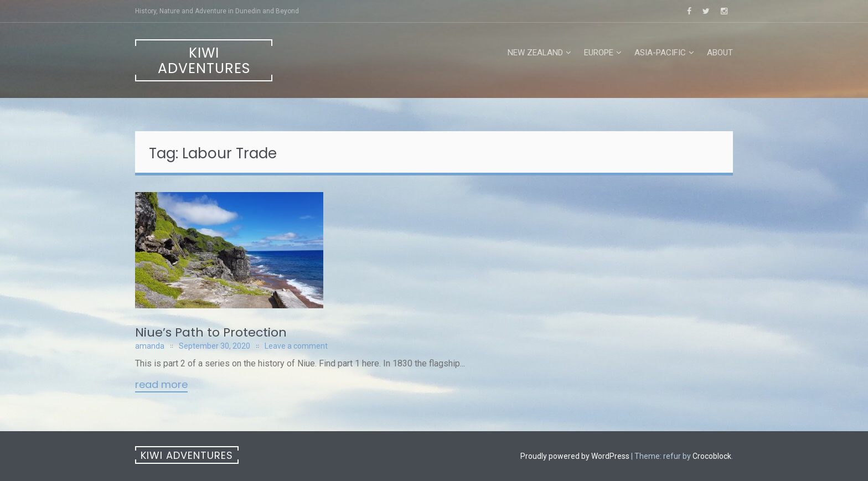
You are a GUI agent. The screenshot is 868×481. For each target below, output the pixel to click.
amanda (150, 346)
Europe (599, 53)
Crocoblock (712, 456)
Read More (161, 385)
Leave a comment (296, 346)
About (720, 53)
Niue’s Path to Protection (211, 332)
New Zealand (535, 53)
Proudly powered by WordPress (575, 456)
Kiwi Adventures (204, 61)
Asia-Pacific (660, 53)
